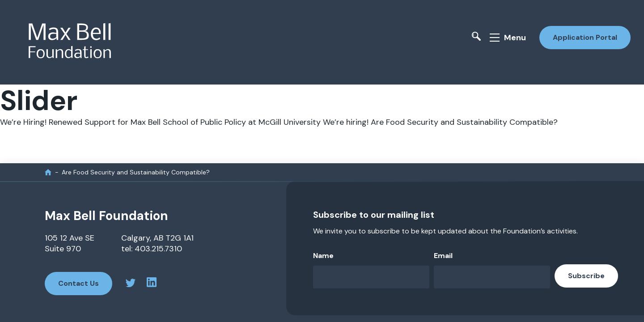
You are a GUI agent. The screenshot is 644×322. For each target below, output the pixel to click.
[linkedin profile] (152, 284)
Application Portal (585, 37)
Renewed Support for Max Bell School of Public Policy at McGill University (185, 122)
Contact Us (78, 283)
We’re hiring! (346, 122)
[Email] (492, 277)
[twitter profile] (131, 284)
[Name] (371, 277)
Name (323, 256)
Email (443, 256)
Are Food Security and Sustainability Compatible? (464, 122)
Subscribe (586, 276)
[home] (48, 172)
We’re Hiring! (23, 122)
